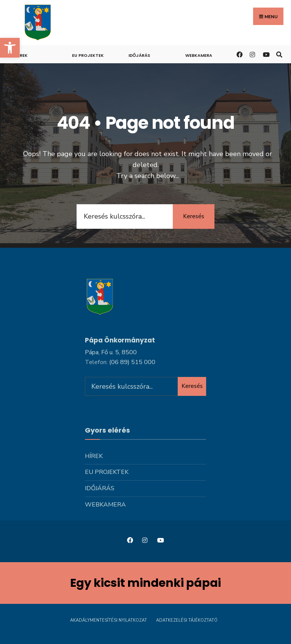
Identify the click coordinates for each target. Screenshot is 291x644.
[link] (10, 48)
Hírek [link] (21, 55)
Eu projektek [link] (88, 55)
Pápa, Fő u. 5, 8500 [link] (111, 352)
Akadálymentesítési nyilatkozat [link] (109, 620)
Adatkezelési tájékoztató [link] (187, 620)
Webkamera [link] (199, 55)
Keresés (194, 216)
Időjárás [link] (139, 55)
